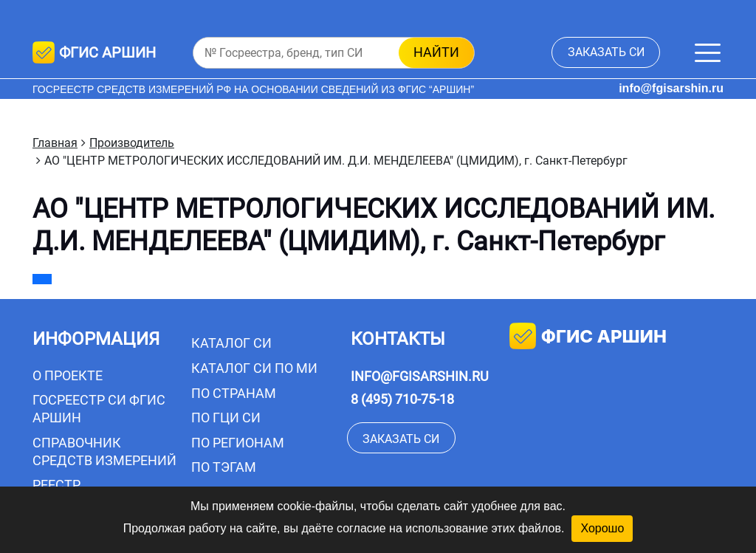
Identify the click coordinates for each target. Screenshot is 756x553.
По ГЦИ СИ (226, 418)
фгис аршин (588, 338)
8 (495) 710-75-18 (402, 399)
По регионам (238, 443)
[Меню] (708, 53)
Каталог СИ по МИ (254, 368)
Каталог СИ (231, 343)
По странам (234, 393)
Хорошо (602, 528)
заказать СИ (606, 52)
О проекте (68, 375)
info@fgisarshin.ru (671, 88)
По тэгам (224, 467)
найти (436, 52)
